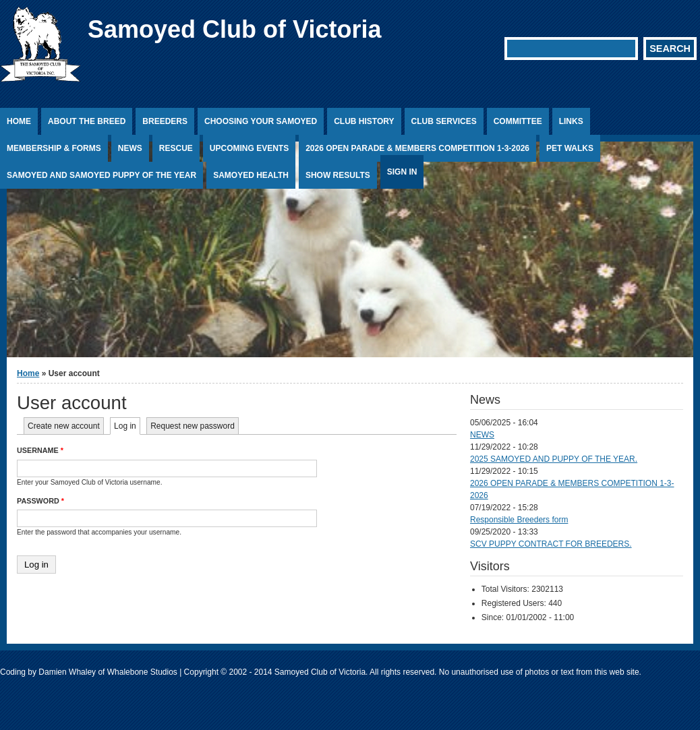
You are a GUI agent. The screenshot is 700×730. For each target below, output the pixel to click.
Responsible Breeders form (519, 520)
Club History (364, 121)
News (130, 148)
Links (571, 121)
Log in (127, 426)
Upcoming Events (249, 148)
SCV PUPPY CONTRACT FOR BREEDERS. (551, 544)
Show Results (338, 175)
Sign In (402, 172)
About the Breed (87, 121)
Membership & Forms (54, 148)
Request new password (193, 426)
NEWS (482, 435)
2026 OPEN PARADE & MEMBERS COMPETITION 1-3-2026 (417, 148)
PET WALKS (570, 148)
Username (40, 450)
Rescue (176, 148)
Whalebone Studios (142, 672)
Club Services (444, 121)
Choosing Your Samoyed (261, 121)
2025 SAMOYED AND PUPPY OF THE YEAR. (554, 459)
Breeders (165, 121)
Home (19, 121)
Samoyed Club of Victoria (234, 29)
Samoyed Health (251, 175)
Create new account (64, 426)
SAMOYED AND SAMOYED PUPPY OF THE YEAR (101, 175)
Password (40, 501)
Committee (518, 121)
